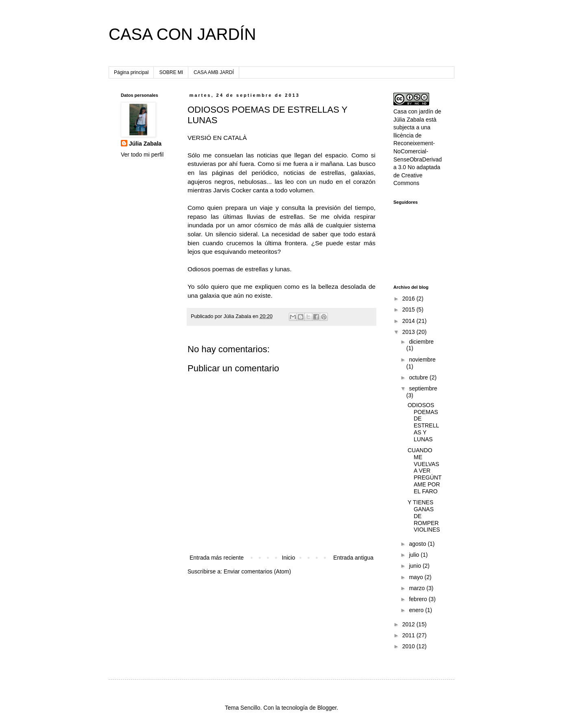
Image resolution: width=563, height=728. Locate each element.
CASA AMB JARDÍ (214, 72)
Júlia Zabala (145, 144)
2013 (409, 332)
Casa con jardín (413, 111)
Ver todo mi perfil (142, 155)
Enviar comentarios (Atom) (257, 571)
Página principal (131, 72)
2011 (409, 635)
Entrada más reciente (217, 558)
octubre (419, 377)
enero (417, 610)
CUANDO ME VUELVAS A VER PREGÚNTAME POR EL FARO (424, 471)
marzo (418, 588)
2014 (409, 321)
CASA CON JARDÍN (182, 34)
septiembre (423, 388)
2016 (409, 299)
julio (415, 555)
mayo (417, 577)
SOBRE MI (171, 72)
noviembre (422, 360)
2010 (409, 646)
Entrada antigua (353, 558)
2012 (409, 624)
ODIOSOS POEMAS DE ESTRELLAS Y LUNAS (423, 422)
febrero (419, 599)
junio (416, 566)
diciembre (421, 342)
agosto (418, 544)
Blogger (327, 708)
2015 (409, 310)
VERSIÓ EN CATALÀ (217, 138)
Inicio (289, 558)
